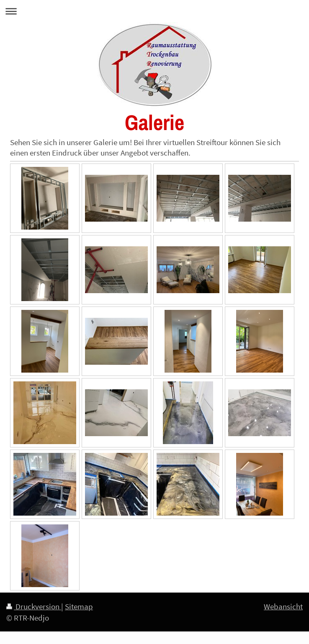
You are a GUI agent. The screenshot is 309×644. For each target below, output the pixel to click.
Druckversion (34, 606)
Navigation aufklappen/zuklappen (154, 11)
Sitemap (79, 606)
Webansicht (283, 606)
